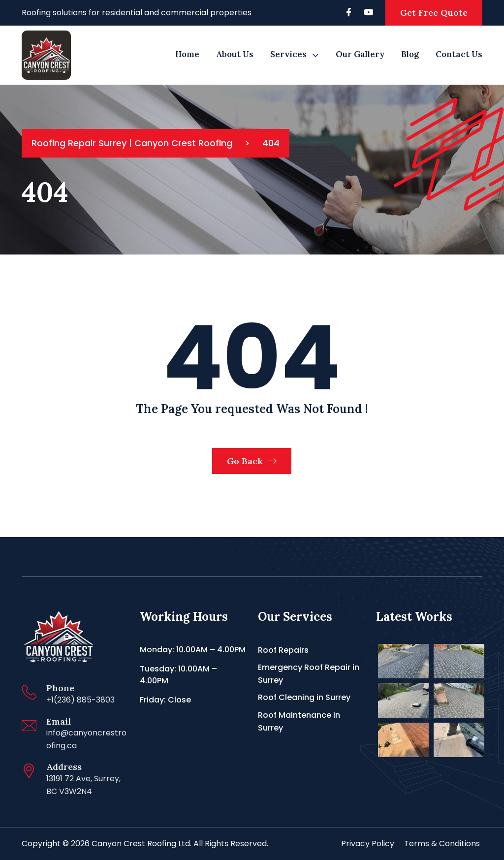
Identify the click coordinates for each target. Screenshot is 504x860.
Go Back (252, 461)
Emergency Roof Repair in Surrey (309, 674)
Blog (410, 54)
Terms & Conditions (442, 844)
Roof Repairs (283, 650)
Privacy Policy (368, 844)
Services (288, 54)
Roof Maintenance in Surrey (299, 721)
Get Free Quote (434, 13)
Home (187, 54)
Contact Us (459, 54)
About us (235, 54)
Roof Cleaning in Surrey (304, 697)
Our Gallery (360, 54)
